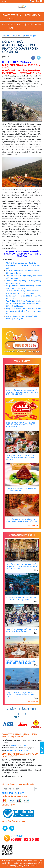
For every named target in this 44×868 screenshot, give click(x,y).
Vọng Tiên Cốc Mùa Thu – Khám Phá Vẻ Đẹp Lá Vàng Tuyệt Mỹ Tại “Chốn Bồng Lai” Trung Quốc (23, 311)
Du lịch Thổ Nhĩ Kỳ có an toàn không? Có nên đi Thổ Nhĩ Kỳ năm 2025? (20, 695)
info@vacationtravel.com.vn (18, 750)
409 (36, 665)
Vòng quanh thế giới (27, 36)
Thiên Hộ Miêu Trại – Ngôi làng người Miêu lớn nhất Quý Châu (22, 630)
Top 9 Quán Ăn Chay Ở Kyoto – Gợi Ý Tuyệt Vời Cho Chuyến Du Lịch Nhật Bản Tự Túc (21, 458)
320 (36, 633)
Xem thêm (32, 526)
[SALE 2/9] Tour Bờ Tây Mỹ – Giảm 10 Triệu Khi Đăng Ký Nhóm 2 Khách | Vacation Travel (20, 425)
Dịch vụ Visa (33, 15)
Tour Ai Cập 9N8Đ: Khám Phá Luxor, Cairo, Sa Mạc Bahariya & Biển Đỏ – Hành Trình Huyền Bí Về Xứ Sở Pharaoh (24, 303)
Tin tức (14, 36)
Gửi (36, 789)
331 (36, 570)
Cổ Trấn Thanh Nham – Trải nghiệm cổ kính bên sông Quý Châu (21, 599)
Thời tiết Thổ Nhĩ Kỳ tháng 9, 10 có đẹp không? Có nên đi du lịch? (21, 662)
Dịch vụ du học (33, 24)
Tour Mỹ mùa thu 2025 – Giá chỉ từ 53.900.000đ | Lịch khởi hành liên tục (21, 520)
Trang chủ (6, 36)
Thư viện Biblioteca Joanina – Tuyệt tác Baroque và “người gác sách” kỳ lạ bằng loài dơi (23, 265)
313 (36, 602)
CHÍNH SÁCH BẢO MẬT (13, 793)
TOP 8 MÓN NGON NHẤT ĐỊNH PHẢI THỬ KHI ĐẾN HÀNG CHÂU (21, 489)
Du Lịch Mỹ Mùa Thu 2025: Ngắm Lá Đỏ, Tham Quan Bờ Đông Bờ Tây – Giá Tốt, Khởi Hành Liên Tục (22, 392)
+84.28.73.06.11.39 (18, 745)
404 (36, 698)
